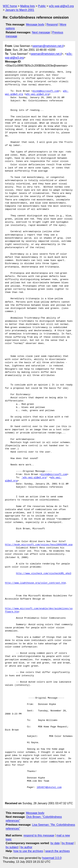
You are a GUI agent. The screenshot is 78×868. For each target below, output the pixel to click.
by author (26, 847)
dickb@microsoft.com (46, 91)
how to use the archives (28, 851)
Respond (52, 24)
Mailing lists (28, 6)
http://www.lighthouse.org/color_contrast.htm (35, 583)
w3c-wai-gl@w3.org (61, 6)
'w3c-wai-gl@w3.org (34, 478)
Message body (35, 24)
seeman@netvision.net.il (48, 46)
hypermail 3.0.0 (52, 858)
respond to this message (39, 835)
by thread (68, 843)
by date (55, 843)
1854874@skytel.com (49, 787)
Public (42, 6)
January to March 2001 (20, 10)
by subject (12, 847)
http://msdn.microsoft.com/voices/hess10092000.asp (39, 545)
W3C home (10, 6)
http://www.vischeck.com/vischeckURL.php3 (44, 574)
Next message (41, 32)
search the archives (58, 851)
